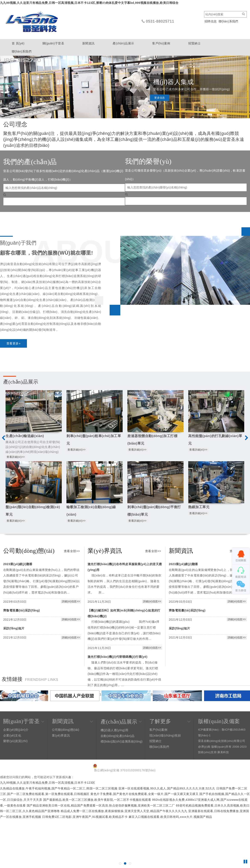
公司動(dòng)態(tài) (66, 730)
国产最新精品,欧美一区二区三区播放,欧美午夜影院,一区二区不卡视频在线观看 (97, 800)
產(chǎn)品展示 (123, 43)
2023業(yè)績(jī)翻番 (18, 564)
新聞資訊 (88, 43)
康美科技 (223, 752)
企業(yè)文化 (12, 735)
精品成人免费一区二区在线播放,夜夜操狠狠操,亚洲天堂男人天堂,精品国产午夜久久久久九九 (124, 811)
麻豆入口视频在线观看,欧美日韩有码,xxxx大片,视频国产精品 (170, 817)
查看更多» (13, 343)
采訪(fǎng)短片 (14, 628)
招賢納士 (194, 43)
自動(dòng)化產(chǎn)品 (118, 736)
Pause (246, 862)
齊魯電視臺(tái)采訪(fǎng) (22, 610)
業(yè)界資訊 (61, 735)
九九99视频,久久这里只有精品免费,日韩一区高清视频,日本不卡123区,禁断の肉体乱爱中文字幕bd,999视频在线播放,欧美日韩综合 (89, 3)
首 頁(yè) (18, 43)
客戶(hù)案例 (161, 43)
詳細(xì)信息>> (71, 601)
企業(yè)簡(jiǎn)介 (16, 730)
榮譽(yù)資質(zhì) (15, 741)
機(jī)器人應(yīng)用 (114, 730)
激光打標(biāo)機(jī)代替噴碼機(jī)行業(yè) (118, 657)
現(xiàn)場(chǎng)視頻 (165, 735)
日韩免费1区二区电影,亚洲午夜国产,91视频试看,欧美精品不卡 (85, 817)
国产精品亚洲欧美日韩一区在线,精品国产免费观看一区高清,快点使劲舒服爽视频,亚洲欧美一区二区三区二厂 (101, 805)
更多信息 (160, 102)
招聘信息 (211, 21)
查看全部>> (72, 551)
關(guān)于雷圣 (53, 43)
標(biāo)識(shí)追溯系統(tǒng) (122, 741)
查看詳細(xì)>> (16, 457)
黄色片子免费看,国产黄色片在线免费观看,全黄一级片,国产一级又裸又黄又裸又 (144, 794)
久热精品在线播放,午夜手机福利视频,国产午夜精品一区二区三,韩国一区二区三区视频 (59, 788)
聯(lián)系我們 (228, 21)
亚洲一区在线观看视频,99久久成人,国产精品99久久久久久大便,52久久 (167, 788)
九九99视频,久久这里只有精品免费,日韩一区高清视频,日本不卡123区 (48, 783)
